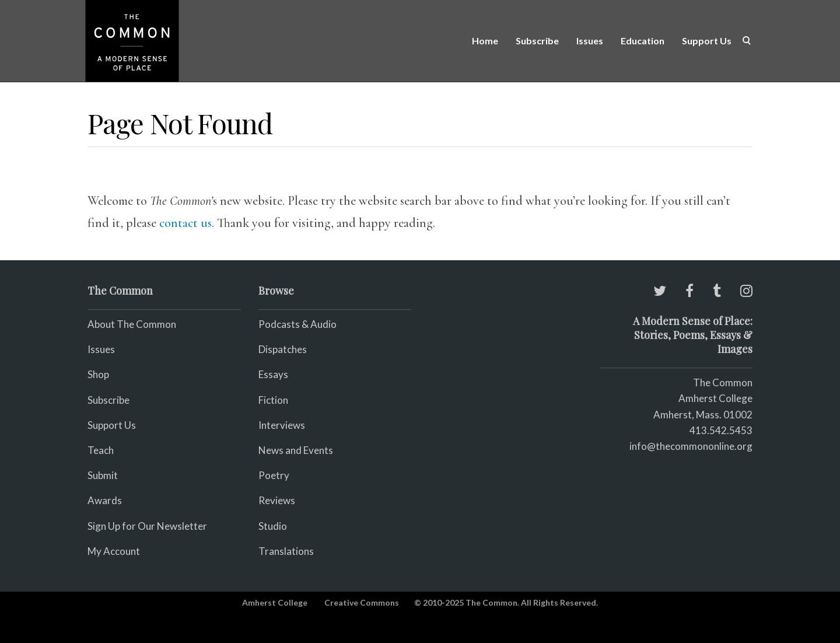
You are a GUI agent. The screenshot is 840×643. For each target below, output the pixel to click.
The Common (723, 382)
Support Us (707, 41)
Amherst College (275, 602)
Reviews (277, 500)
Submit (103, 475)
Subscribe (537, 41)
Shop (98, 374)
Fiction (273, 400)
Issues (590, 41)
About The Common (132, 324)
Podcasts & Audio (297, 324)
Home (485, 41)
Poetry (274, 475)
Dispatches (283, 349)
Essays (273, 374)
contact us (185, 223)
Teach (101, 450)
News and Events (296, 450)
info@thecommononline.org (691, 446)
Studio (273, 526)
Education (643, 41)
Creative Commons (362, 602)
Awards (105, 500)
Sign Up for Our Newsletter (147, 526)
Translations (286, 551)
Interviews (282, 425)
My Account (114, 551)
